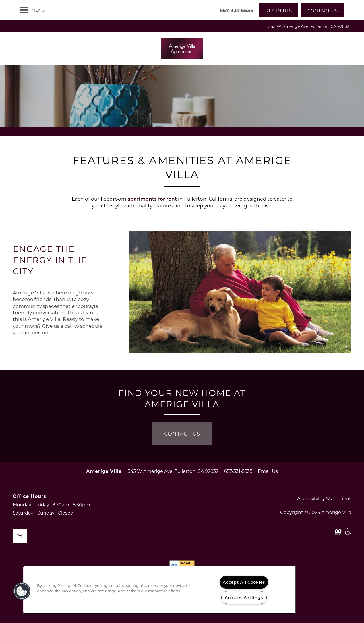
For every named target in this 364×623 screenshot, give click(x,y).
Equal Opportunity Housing (338, 534)
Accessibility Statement (324, 498)
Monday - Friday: (31, 505)
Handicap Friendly (348, 534)
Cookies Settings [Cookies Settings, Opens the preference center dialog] (244, 598)
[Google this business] (20, 536)
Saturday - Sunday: (34, 513)
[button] (279, 10)
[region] (159, 590)
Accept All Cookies (244, 582)
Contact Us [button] (182, 434)
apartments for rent (152, 199)
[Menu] (32, 10)
